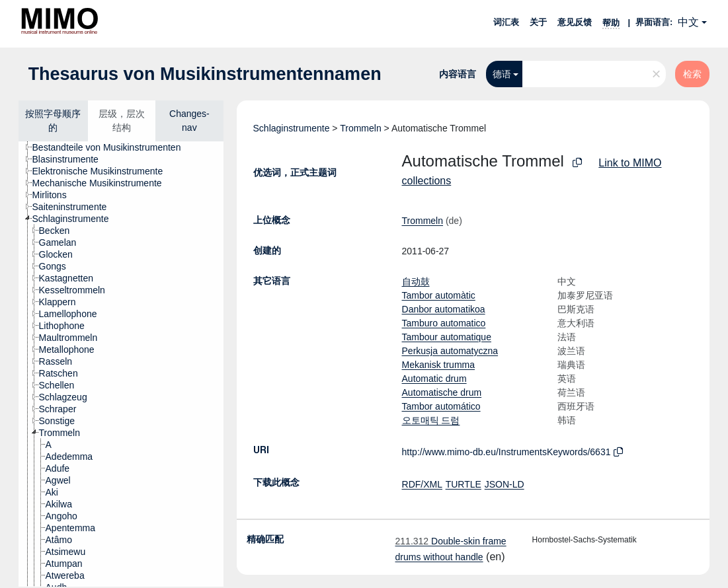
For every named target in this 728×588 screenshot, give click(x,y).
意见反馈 (575, 22)
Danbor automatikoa (444, 309)
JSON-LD (505, 484)
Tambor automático (441, 406)
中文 (688, 22)
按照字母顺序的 (53, 121)
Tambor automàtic (439, 295)
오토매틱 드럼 (431, 420)
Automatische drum (442, 392)
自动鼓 (416, 281)
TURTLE (464, 484)
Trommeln (361, 128)
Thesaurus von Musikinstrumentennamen (205, 74)
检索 (692, 74)
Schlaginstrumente (292, 128)
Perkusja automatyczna (450, 351)
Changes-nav (189, 121)
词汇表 (506, 22)
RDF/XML (422, 484)
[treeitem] (112, 147)
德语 (502, 74)
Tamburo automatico (444, 323)
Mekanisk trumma (438, 365)
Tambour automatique (447, 337)
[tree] (121, 364)
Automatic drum (434, 379)
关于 (538, 22)
